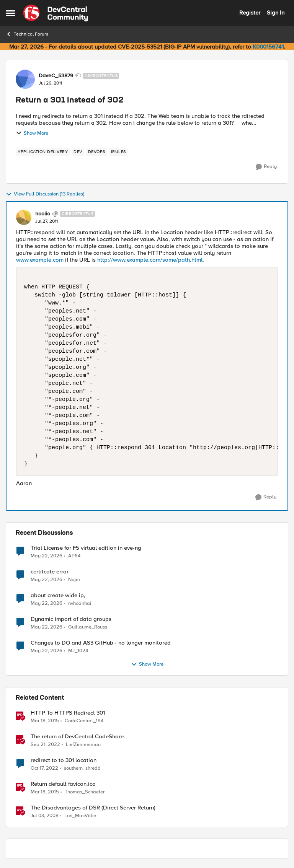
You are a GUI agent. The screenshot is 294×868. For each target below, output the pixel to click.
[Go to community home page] (56, 13)
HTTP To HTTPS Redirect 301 (68, 713)
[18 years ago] (45, 816)
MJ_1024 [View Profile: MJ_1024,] (78, 651)
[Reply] (266, 167)
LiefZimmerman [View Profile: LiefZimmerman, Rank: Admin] (83, 745)
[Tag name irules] (118, 152)
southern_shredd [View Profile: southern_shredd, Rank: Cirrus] (82, 768)
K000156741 (268, 47)
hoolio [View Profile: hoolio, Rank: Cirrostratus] (43, 214)
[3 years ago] (45, 745)
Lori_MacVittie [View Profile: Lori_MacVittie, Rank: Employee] (80, 816)
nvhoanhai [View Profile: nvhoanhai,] (80, 603)
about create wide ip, (58, 595)
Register (250, 13)
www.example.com (40, 260)
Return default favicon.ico (63, 784)
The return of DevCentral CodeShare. (78, 737)
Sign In (276, 13)
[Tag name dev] (78, 152)
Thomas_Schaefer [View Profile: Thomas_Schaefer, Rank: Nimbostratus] (85, 792)
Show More (32, 133)
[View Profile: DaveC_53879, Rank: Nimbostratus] (25, 79)
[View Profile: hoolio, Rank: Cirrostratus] (24, 217)
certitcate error (50, 572)
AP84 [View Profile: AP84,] (74, 556)
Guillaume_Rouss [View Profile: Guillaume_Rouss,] (88, 627)
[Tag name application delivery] (43, 152)
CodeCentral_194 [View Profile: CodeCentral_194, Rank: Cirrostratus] (84, 721)
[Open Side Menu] (10, 13)
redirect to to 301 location (64, 760)
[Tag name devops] (97, 152)
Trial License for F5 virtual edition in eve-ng (86, 548)
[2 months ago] (47, 556)
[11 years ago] (45, 721)
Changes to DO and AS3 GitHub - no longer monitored (101, 643)
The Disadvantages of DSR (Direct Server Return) (93, 808)
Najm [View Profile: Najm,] (74, 580)
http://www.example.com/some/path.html (150, 260)
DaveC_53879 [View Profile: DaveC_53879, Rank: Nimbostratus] (56, 76)
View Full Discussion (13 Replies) (45, 194)
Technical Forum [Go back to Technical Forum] (27, 34)
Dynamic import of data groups (71, 619)
